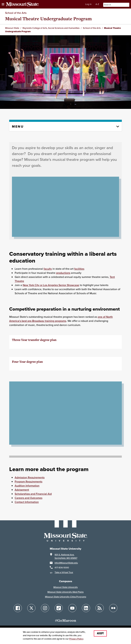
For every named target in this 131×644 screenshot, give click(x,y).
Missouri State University (66, 587)
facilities (79, 269)
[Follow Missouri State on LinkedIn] (86, 608)
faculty (48, 269)
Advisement (22, 490)
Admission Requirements (30, 477)
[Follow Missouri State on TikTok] (59, 608)
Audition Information (27, 486)
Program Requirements (28, 481)
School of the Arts (16, 13)
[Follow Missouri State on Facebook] (18, 608)
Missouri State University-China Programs (66, 597)
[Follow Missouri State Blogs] (100, 608)
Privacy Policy (76, 639)
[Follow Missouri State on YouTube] (72, 608)
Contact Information (27, 502)
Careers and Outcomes (28, 498)
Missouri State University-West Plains (65, 592)
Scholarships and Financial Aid (33, 494)
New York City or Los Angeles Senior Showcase (51, 285)
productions (63, 273)
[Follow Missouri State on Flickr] (113, 608)
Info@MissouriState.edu (66, 563)
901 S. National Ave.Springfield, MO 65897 (66, 556)
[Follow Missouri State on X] (31, 608)
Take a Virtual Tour (64, 572)
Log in (88, 4)
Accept (100, 633)
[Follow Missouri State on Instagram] (45, 608)
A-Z (97, 4)
